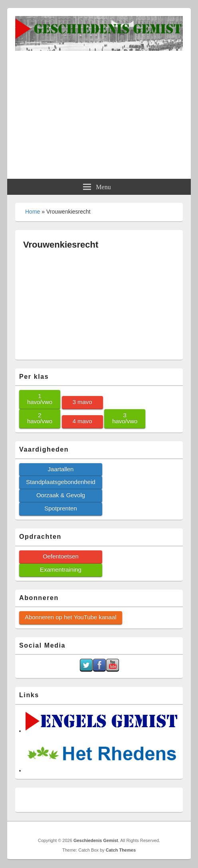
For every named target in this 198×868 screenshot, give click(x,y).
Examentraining (61, 569)
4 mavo (82, 421)
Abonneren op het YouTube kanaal (71, 617)
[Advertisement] (99, 111)
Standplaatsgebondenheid (61, 482)
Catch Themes (121, 850)
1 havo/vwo (40, 399)
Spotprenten (60, 508)
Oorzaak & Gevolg (61, 495)
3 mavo (82, 402)
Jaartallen (61, 469)
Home (33, 212)
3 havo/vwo (125, 418)
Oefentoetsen (61, 556)
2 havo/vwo (40, 418)
